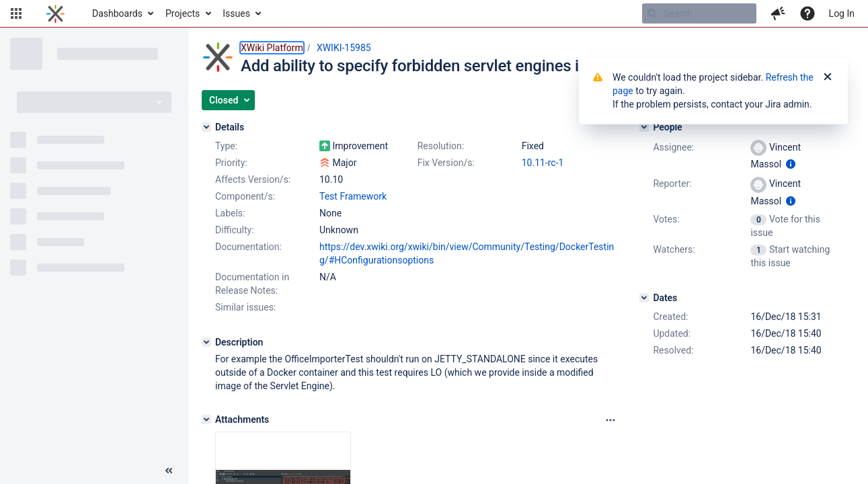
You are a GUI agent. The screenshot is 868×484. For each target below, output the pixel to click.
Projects (183, 13)
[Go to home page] (55, 13)
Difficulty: (235, 230)
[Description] (206, 342)
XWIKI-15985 (344, 48)
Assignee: (673, 147)
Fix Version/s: (446, 163)
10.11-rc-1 (543, 163)
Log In (842, 13)
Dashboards (117, 13)
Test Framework (353, 196)
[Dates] (644, 298)
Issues (236, 13)
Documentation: (248, 247)
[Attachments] (206, 419)
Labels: (230, 213)
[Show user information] (791, 164)
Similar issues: (245, 307)
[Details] (206, 127)
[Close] (828, 77)
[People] (644, 127)
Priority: (231, 163)
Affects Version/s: (253, 179)
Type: (226, 146)
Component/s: (245, 196)
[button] (16, 13)
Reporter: (672, 184)
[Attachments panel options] (610, 420)
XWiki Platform (272, 48)
